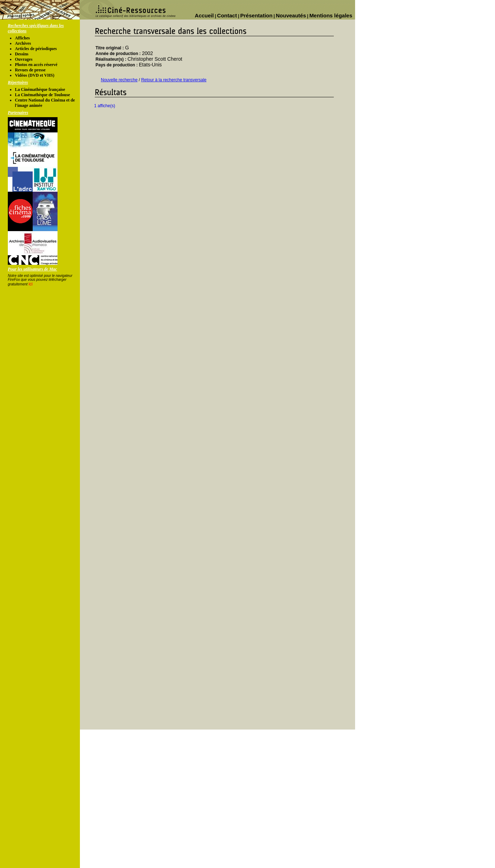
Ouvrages (24, 59)
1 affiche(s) (105, 106)
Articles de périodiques (36, 49)
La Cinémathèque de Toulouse (42, 95)
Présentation (257, 15)
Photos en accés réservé (36, 65)
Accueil (204, 15)
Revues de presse (30, 70)
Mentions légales (331, 15)
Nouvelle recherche (119, 80)
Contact (227, 15)
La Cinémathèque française (40, 89)
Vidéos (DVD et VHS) (35, 75)
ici (30, 284)
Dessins (22, 54)
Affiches (22, 38)
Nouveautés (291, 15)
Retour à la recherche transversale (174, 80)
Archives (23, 43)
